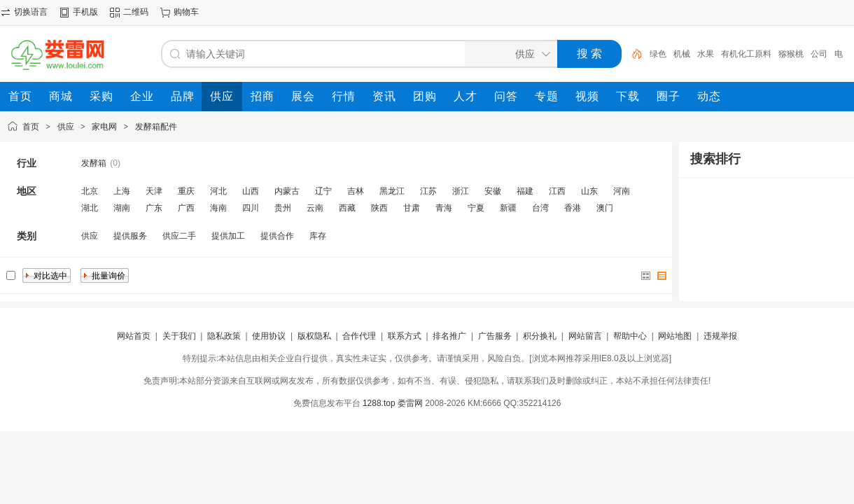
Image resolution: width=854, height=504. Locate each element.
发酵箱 (94, 163)
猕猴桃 (791, 54)
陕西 (379, 208)
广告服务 (495, 336)
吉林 (356, 191)
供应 (66, 127)
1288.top (379, 403)
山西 (251, 191)
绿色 (658, 54)
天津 (154, 191)
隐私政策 (224, 336)
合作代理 (359, 336)
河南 (622, 191)
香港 (573, 208)
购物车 (186, 12)
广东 (154, 208)
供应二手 (179, 236)
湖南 (122, 208)
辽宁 (323, 191)
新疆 (508, 208)
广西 (186, 208)
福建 (525, 191)
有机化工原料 (746, 54)
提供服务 (130, 236)
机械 (682, 54)
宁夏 (476, 208)
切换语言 (31, 12)
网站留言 (585, 336)
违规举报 (720, 336)
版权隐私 (314, 336)
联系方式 (405, 336)
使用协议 (269, 336)
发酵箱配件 (156, 127)
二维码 (136, 12)
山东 (589, 191)
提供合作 (277, 236)
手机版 (85, 12)
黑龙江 (392, 191)
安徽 (493, 191)
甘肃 (412, 208)
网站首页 (134, 336)
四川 (251, 208)
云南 (315, 208)
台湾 (540, 208)
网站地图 (675, 336)
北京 (90, 191)
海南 (218, 208)
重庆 (186, 191)
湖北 (90, 208)
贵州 (283, 208)
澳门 (605, 208)
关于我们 (179, 336)
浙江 (461, 191)
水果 (706, 54)
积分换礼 (540, 336)
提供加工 (228, 236)
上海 (122, 191)
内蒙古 (287, 191)
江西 (557, 191)
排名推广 (449, 336)
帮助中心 (630, 336)
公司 (819, 54)
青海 (444, 208)
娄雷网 (410, 403)
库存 (318, 236)
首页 (31, 127)
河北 (218, 191)
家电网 (104, 127)
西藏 (347, 208)
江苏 (428, 191)
